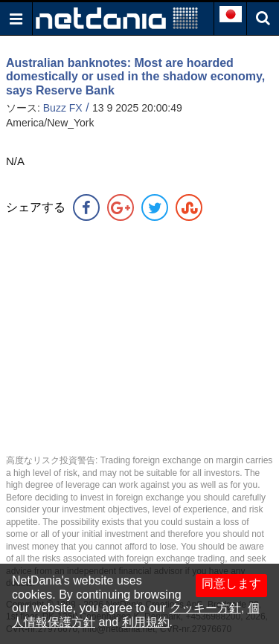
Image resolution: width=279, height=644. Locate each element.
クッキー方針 (205, 608)
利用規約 (146, 622)
